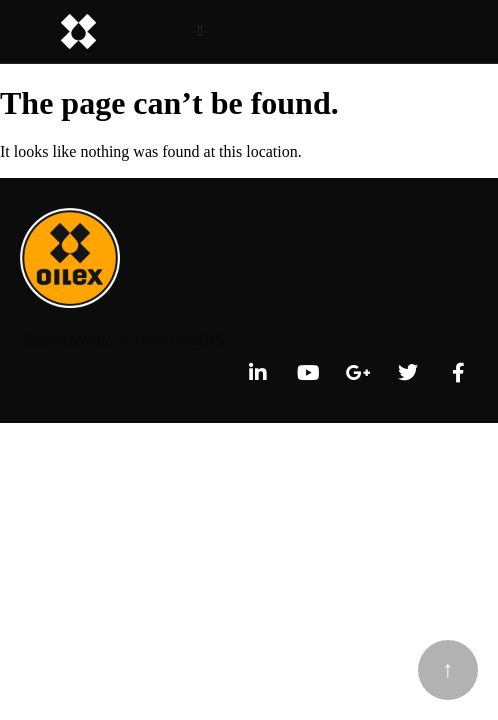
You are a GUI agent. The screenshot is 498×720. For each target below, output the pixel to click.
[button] (200, 31)
